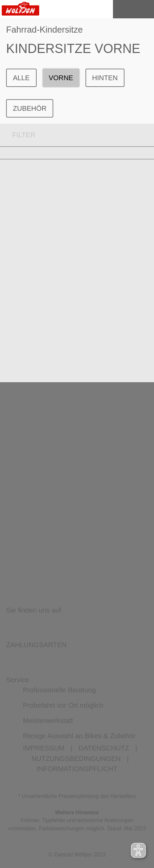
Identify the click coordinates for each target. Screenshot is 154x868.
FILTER (18, 135)
